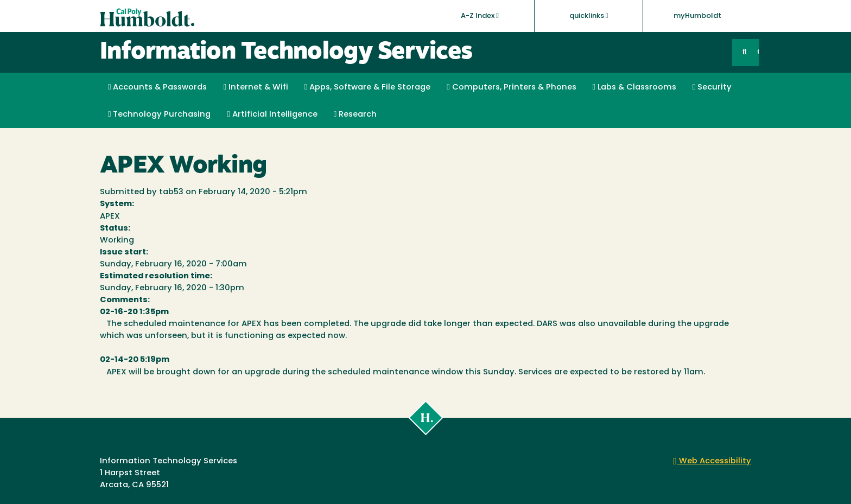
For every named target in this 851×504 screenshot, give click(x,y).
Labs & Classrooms (634, 87)
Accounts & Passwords (157, 87)
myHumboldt (697, 16)
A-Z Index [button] (480, 16)
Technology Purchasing (159, 114)
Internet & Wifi (255, 87)
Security (712, 87)
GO (758, 52)
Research (355, 114)
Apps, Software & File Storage (367, 87)
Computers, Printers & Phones (511, 87)
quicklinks (589, 16)
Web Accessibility (712, 461)
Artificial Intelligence (272, 114)
